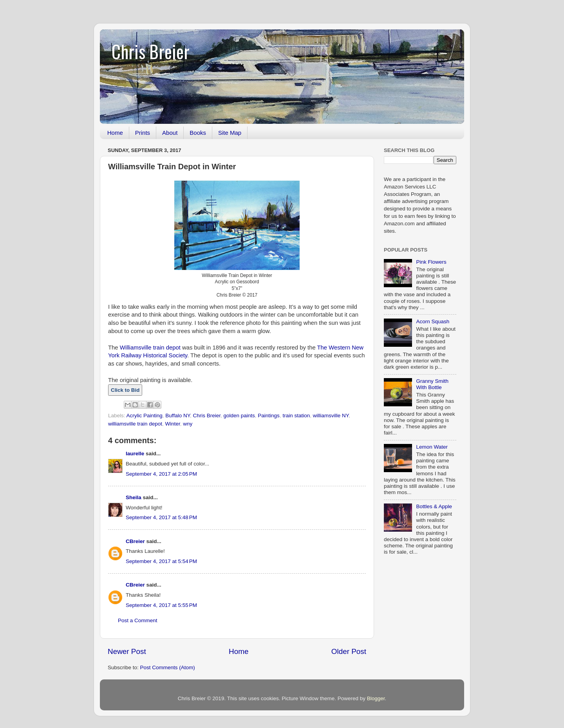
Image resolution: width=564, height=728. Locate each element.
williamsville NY (331, 416)
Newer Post (127, 651)
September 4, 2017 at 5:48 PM (161, 517)
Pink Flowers (431, 262)
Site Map (230, 133)
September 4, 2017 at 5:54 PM (161, 561)
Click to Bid (125, 390)
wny (188, 424)
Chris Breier (151, 51)
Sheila (134, 497)
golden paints (239, 416)
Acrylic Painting (145, 416)
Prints (143, 133)
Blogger (376, 698)
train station (296, 416)
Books (198, 133)
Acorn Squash (433, 321)
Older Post (349, 651)
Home (115, 133)
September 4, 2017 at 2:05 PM (161, 474)
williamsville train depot (135, 424)
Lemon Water (432, 447)
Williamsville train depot (150, 348)
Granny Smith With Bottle (432, 384)
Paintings (269, 416)
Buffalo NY (178, 416)
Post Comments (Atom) (168, 667)
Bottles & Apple (434, 506)
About (170, 133)
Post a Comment (138, 620)
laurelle (135, 454)
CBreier (135, 541)
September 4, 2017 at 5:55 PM (161, 605)
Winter (173, 424)
